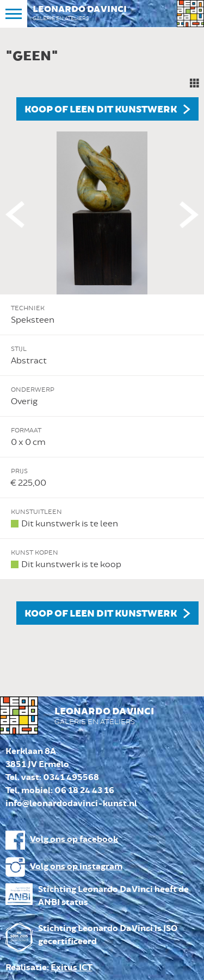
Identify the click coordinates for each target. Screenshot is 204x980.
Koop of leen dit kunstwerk (101, 110)
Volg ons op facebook (74, 840)
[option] (102, 334)
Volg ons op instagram (76, 867)
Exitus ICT (72, 968)
